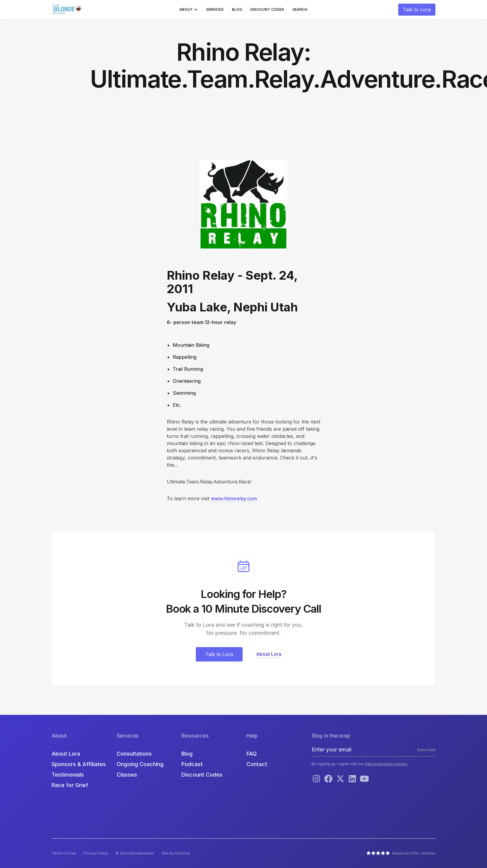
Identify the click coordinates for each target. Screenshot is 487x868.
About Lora (66, 754)
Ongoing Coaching (140, 764)
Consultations (134, 754)
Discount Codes (267, 9)
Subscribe (426, 750)
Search (300, 9)
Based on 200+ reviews (414, 853)
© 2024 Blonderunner (135, 853)
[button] (188, 10)
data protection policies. (387, 764)
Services (215, 9)
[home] (68, 10)
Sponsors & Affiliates (79, 764)
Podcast (192, 764)
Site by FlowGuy (176, 853)
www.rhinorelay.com (234, 498)
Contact (257, 764)
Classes (127, 775)
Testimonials (68, 775)
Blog (237, 9)
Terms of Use (64, 853)
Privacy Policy (96, 853)
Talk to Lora (417, 10)
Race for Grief (70, 785)
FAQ (252, 754)
